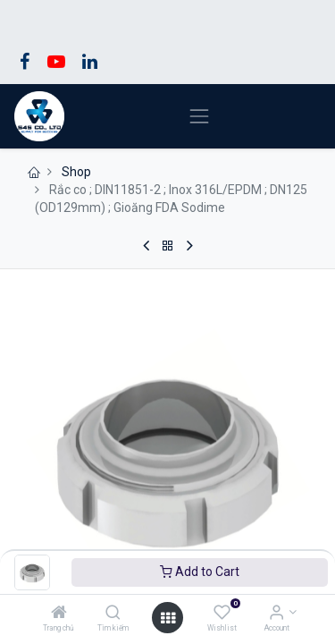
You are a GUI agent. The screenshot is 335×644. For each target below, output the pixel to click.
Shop (76, 172)
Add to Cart (200, 572)
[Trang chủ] (59, 614)
